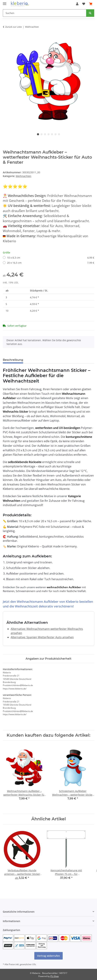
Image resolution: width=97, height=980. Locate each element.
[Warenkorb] (91, 4)
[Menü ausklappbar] (5, 2)
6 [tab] (56, 134)
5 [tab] (52, 134)
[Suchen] (45, 13)
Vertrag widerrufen (48, 956)
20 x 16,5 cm (51, 263)
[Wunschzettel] (84, 4)
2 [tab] (41, 134)
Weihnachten (24, 176)
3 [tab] (45, 134)
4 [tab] (48, 134)
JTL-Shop (54, 976)
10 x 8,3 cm (51, 258)
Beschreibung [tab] (13, 360)
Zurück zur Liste (13, 27)
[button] (77, 4)
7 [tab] (59, 134)
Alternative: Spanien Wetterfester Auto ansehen (42, 637)
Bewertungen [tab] (39, 360)
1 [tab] (38, 134)
